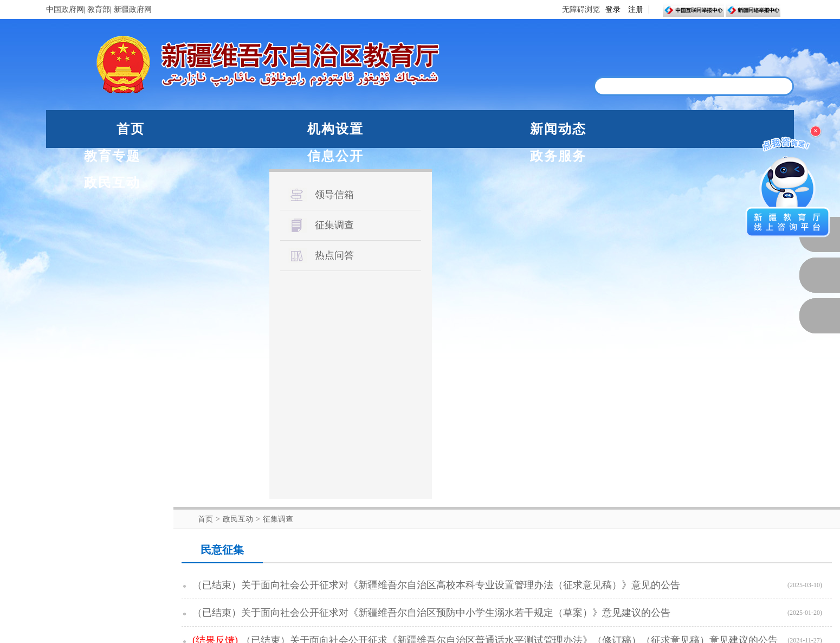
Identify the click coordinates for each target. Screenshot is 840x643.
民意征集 (222, 191)
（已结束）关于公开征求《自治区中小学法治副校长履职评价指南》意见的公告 (412, 309)
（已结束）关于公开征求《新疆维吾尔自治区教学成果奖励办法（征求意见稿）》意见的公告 (441, 337)
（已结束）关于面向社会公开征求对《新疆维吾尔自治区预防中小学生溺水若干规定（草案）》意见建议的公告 (431, 254)
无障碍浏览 (581, 9)
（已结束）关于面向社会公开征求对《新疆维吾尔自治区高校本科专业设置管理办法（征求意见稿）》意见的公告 (436, 226)
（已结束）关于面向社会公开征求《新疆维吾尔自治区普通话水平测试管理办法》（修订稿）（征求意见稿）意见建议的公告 (509, 281)
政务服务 (643, 129)
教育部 (99, 9)
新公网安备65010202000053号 (165, 601)
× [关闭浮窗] (816, 131)
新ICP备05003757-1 (263, 601)
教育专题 (431, 129)
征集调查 (278, 160)
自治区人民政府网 (218, 506)
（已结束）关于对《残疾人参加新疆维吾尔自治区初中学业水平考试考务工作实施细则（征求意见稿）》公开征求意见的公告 (509, 392)
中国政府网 (65, 9)
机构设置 (218, 129)
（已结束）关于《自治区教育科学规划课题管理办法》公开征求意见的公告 (402, 364)
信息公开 (537, 129)
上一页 (442, 467)
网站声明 (371, 633)
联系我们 (470, 633)
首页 (131, 129)
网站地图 (420, 633)
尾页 (628, 467)
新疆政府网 (133, 9)
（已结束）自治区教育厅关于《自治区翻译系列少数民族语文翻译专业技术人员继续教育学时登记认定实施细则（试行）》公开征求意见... (509, 451)
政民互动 (749, 129)
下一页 (594, 467)
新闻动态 (325, 129)
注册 (636, 9)
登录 (613, 9)
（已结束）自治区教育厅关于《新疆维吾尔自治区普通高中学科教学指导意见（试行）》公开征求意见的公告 (475, 420)
